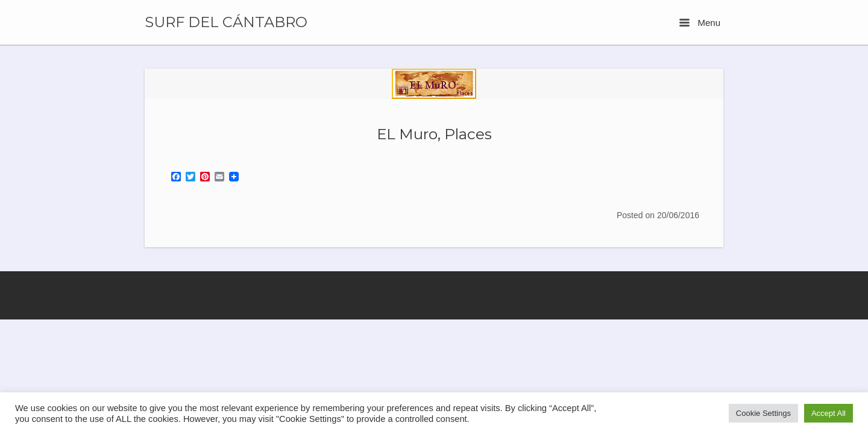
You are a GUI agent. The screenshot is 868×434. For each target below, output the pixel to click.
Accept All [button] (829, 413)
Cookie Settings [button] (763, 413)
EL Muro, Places (434, 134)
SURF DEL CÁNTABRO (226, 22)
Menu (700, 23)
